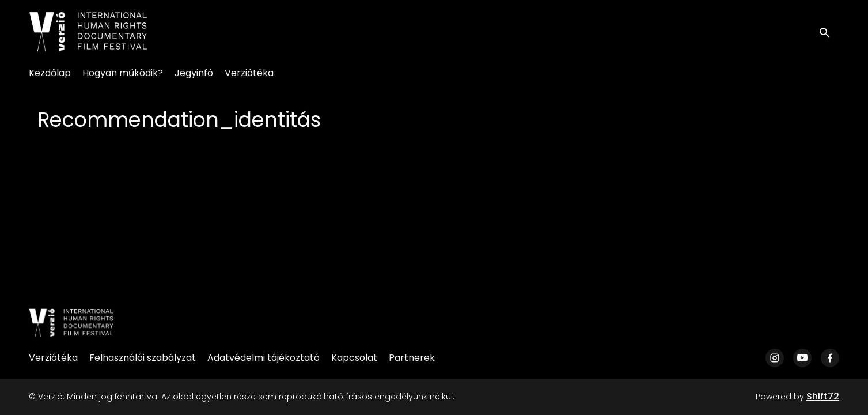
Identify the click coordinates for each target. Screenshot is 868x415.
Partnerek (412, 358)
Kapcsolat (354, 358)
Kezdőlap (50, 73)
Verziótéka (249, 73)
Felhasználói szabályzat (143, 358)
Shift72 (823, 396)
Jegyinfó (194, 73)
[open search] (829, 31)
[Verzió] (71, 323)
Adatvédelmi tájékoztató (264, 358)
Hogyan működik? (123, 73)
